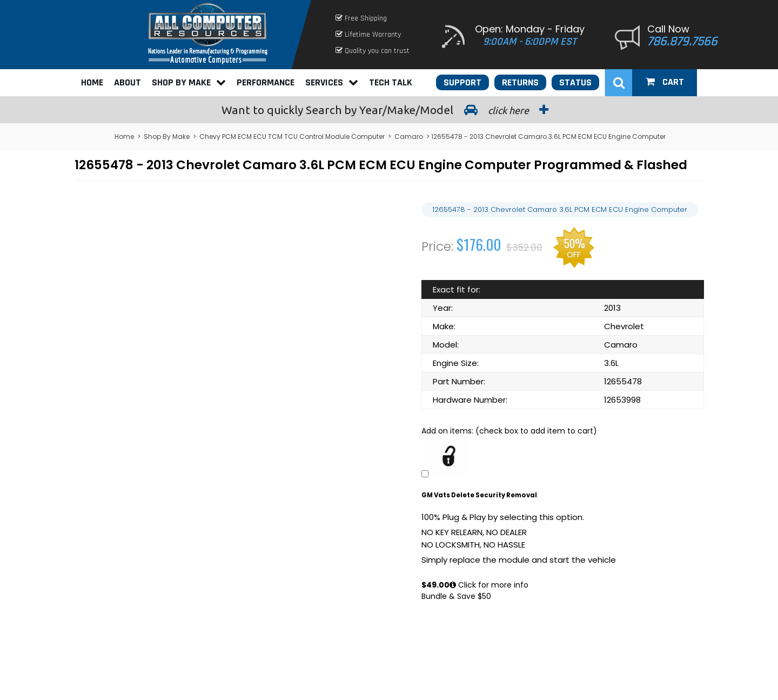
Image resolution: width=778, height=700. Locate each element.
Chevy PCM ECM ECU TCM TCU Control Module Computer (292, 136)
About (128, 82)
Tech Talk (391, 82)
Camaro (409, 136)
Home (92, 82)
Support (462, 82)
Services (332, 82)
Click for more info (489, 585)
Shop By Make (189, 82)
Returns (520, 82)
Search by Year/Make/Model (389, 110)
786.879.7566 (682, 42)
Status (575, 82)
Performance (266, 82)
